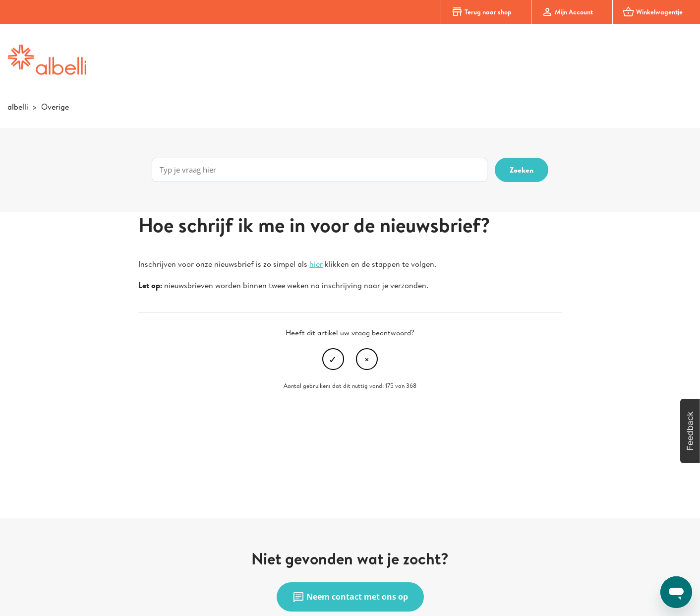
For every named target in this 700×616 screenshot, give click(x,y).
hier (316, 264)
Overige (55, 107)
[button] (690, 431)
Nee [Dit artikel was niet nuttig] (367, 359)
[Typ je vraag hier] (320, 170)
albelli (18, 107)
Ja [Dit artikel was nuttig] (333, 359)
